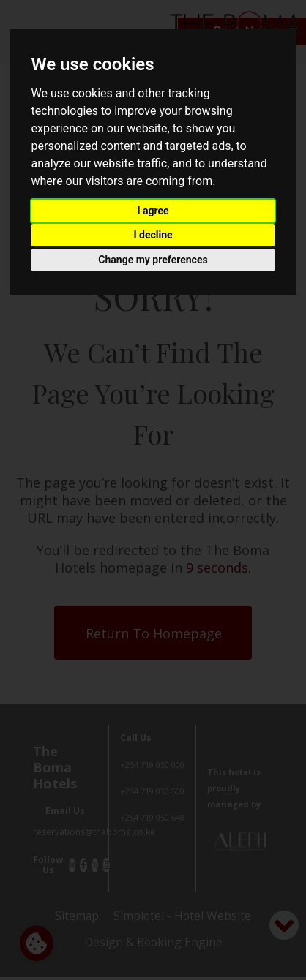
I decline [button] (153, 235)
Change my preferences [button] (153, 260)
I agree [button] (153, 211)
